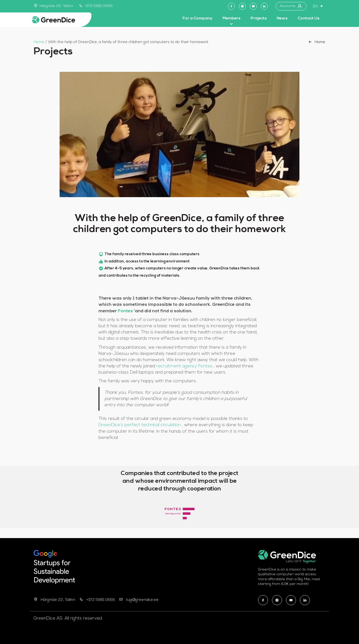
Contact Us (309, 18)
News (282, 18)
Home (39, 42)
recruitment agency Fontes (185, 366)
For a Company (197, 18)
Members (231, 18)
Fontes (126, 311)
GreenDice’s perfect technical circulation (140, 425)
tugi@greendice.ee (142, 600)
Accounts (291, 6)
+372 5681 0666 (96, 6)
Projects (259, 18)
